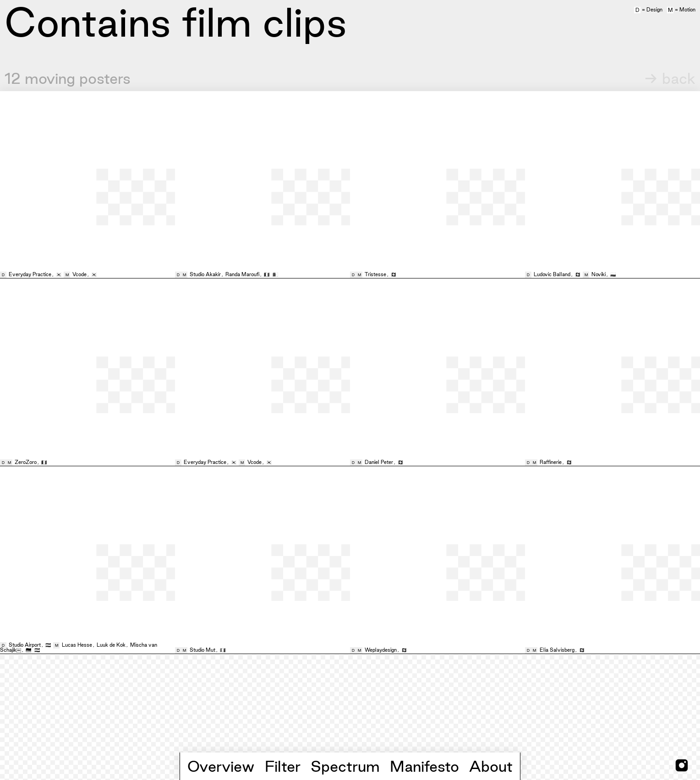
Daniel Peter (379, 462)
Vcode (79, 274)
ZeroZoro (26, 462)
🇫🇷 (267, 274)
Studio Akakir (205, 274)
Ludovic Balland (552, 274)
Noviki (599, 274)
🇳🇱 (49, 645)
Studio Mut (202, 650)
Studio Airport (25, 645)
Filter (283, 766)
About (491, 766)
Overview (221, 766)
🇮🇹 (223, 650)
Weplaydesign (381, 650)
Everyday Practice (30, 274)
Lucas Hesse (77, 645)
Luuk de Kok (111, 645)
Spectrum (345, 766)
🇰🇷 (59, 274)
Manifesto (424, 766)
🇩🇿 (275, 274)
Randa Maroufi (242, 274)
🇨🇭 (394, 274)
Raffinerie (551, 462)
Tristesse (375, 274)
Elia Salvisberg (557, 650)
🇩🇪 (29, 650)
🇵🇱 (613, 274)
